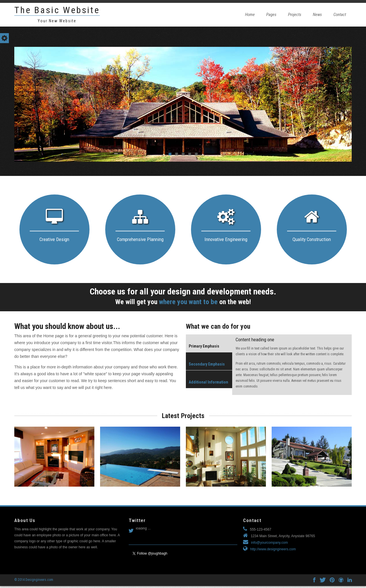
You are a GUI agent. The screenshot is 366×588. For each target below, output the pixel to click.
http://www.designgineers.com (273, 549)
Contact (340, 15)
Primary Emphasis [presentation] (204, 346)
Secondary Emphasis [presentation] (207, 364)
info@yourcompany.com (269, 543)
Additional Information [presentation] (208, 382)
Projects (295, 15)
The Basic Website (57, 10)
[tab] (209, 343)
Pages (271, 15)
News (317, 15)
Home (250, 15)
